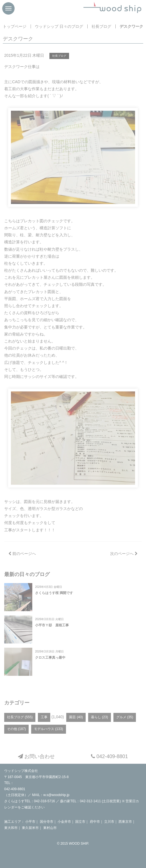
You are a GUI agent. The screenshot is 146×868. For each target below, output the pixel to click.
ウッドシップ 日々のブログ (59, 26)
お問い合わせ (36, 756)
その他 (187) (16, 729)
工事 (44, 717)
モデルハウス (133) (48, 729)
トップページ (15, 26)
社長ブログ (101, 26)
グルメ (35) (125, 717)
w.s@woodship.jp (56, 795)
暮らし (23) (100, 717)
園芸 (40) (76, 717)
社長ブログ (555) (20, 717)
